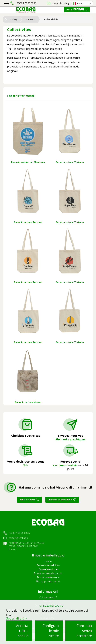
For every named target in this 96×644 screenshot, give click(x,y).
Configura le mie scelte (51, 631)
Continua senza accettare (84, 631)
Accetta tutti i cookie (22, 631)
